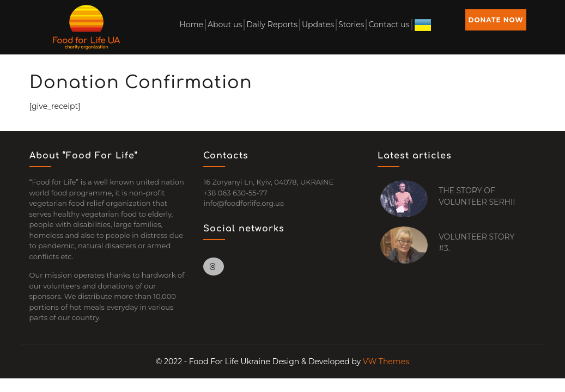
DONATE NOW (496, 20)
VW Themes (385, 362)
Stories (351, 24)
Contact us (389, 24)
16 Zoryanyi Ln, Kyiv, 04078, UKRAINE (268, 182)
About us (225, 24)
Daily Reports (272, 24)
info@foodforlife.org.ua (244, 203)
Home (191, 24)
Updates (318, 24)
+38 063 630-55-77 (235, 193)
